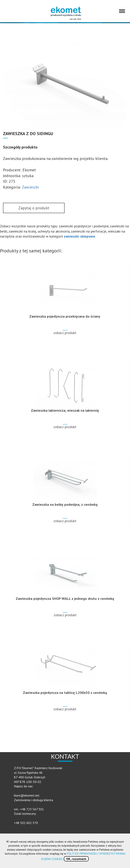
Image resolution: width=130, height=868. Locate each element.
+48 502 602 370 (26, 823)
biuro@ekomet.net (27, 795)
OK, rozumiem (76, 859)
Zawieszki (31, 187)
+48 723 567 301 (32, 809)
